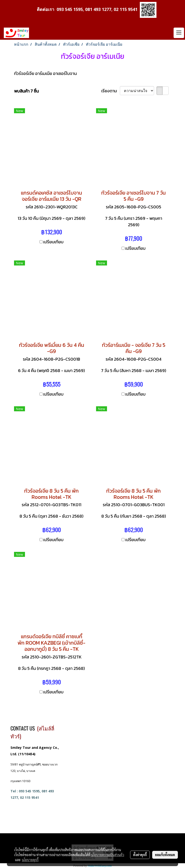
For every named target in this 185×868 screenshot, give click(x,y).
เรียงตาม (111, 91)
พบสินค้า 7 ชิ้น (26, 91)
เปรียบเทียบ (53, 242)
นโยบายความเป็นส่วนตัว (108, 855)
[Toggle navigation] (179, 33)
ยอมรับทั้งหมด (165, 855)
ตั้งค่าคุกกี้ (140, 855)
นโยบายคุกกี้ (30, 860)
